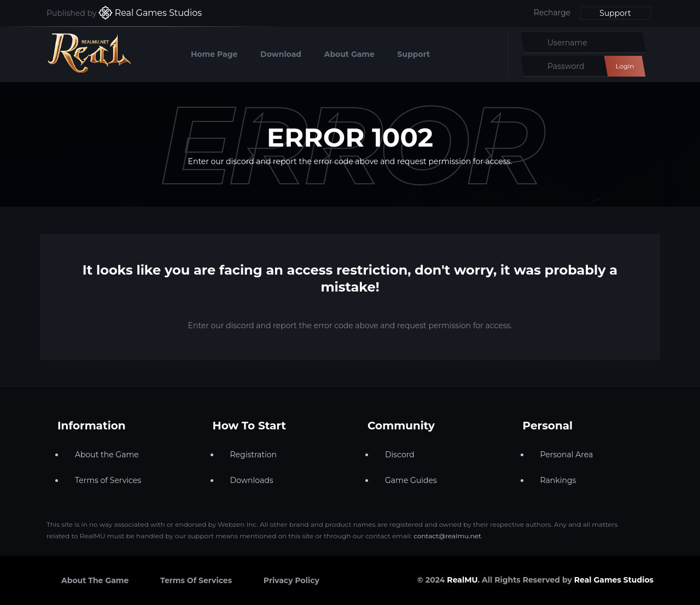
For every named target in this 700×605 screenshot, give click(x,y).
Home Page (214, 54)
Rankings (558, 480)
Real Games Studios (614, 580)
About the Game (107, 455)
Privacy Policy (291, 580)
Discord (400, 455)
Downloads (252, 480)
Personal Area (567, 455)
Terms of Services (108, 480)
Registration (253, 455)
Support (615, 13)
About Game (349, 54)
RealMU (462, 580)
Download (281, 54)
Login (625, 66)
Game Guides (411, 480)
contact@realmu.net (447, 536)
